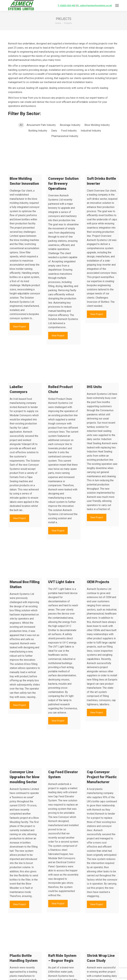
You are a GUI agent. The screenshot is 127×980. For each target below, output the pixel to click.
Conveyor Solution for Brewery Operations (63, 184)
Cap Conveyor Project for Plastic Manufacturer (102, 777)
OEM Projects (98, 582)
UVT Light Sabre (61, 582)
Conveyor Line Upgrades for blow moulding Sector (25, 777)
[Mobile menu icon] (117, 5)
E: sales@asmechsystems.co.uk (95, 5)
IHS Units (94, 387)
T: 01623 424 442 (66, 5)
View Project (19, 327)
